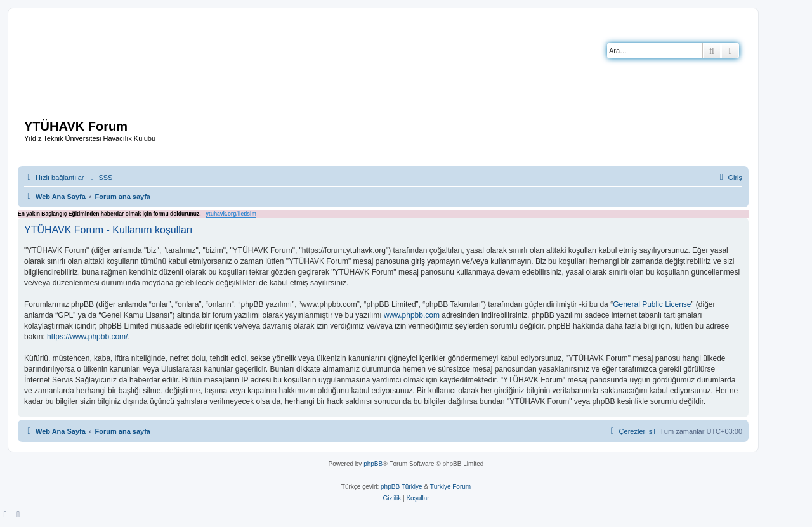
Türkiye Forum (450, 487)
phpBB (373, 464)
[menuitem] (100, 178)
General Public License (652, 304)
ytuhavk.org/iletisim (231, 214)
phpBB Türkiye (401, 487)
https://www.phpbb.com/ (87, 337)
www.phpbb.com (412, 315)
